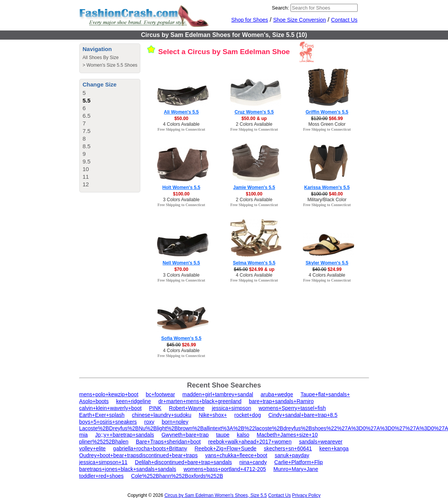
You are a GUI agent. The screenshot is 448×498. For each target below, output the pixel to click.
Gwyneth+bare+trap (185, 435)
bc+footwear (160, 394)
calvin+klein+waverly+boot (111, 408)
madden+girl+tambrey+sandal (218, 394)
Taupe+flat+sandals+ (325, 394)
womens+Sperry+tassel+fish (292, 408)
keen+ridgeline (133, 401)
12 (86, 184)
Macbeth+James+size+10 (287, 435)
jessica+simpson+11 (104, 462)
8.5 (87, 146)
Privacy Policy (306, 495)
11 (86, 177)
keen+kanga (334, 448)
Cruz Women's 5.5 (254, 112)
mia (84, 435)
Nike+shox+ (213, 415)
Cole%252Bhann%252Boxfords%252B (177, 476)
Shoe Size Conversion (299, 20)
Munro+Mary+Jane (296, 469)
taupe (223, 435)
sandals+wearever (321, 442)
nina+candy (253, 462)
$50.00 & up (254, 118)
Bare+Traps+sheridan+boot (168, 442)
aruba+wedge (277, 394)
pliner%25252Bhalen (104, 442)
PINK (155, 408)
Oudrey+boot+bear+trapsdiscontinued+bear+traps (139, 455)
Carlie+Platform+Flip (299, 462)
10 (86, 169)
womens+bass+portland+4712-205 (225, 469)
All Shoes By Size (101, 58)
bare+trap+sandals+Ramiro (281, 401)
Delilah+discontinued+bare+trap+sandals (184, 462)
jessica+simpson (232, 408)
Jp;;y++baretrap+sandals (125, 435)
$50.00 (181, 118)
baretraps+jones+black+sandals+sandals (128, 469)
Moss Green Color (327, 124)
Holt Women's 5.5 (181, 187)
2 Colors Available (254, 124)
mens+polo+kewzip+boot (109, 394)
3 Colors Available (181, 200)
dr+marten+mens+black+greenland (200, 401)
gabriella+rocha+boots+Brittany (150, 448)
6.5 (87, 116)
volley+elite (93, 448)
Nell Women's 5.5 (181, 263)
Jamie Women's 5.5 (254, 187)
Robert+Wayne (187, 408)
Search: (280, 8)
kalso (243, 435)
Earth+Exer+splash (102, 415)
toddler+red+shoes (102, 476)
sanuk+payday (292, 455)
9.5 (87, 161)
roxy (149, 422)
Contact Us (344, 20)
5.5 (87, 100)
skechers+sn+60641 (288, 448)
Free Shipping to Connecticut (181, 129)
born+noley (175, 422)
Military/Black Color (327, 200)
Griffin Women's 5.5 (327, 112)
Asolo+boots (94, 401)
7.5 (87, 131)
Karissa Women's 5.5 (327, 187)
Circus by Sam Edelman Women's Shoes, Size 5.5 (216, 495)
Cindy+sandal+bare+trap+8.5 (303, 415)
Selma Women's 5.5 (254, 263)
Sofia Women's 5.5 (181, 338)
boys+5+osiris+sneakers (108, 422)
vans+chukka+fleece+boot (236, 455)
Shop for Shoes (250, 20)
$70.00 (181, 269)
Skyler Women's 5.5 (327, 263)
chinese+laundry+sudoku (162, 415)
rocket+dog (248, 415)
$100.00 (181, 194)
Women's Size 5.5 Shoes (112, 65)
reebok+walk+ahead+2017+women (250, 442)
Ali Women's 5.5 (181, 112)
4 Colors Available (181, 124)
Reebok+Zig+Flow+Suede (225, 448)
